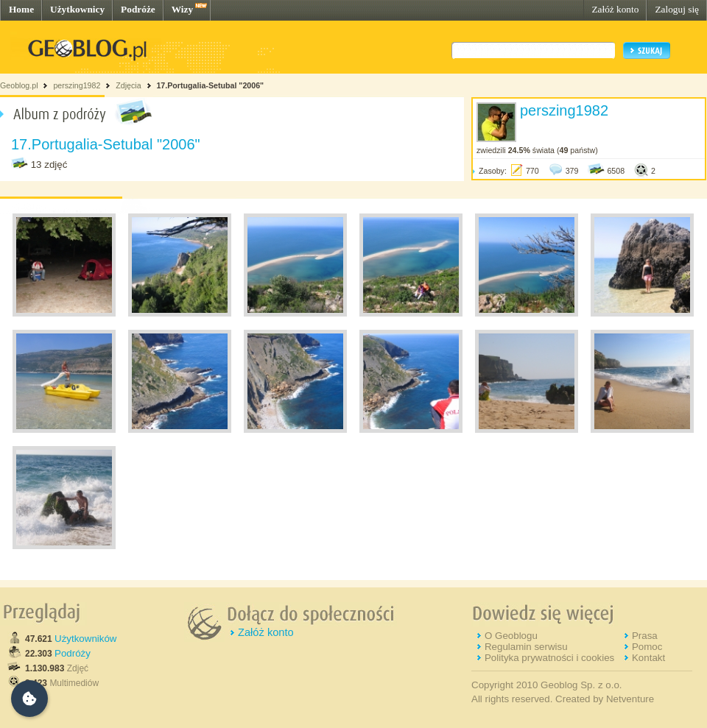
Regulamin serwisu (526, 647)
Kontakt (648, 658)
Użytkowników (85, 639)
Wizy (182, 9)
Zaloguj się (677, 9)
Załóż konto (615, 9)
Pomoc (647, 647)
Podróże (138, 9)
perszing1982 (77, 85)
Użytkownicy (77, 9)
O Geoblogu (511, 636)
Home (21, 9)
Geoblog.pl (19, 85)
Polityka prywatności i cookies (549, 658)
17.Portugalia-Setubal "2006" (210, 85)
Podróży (73, 653)
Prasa (645, 636)
